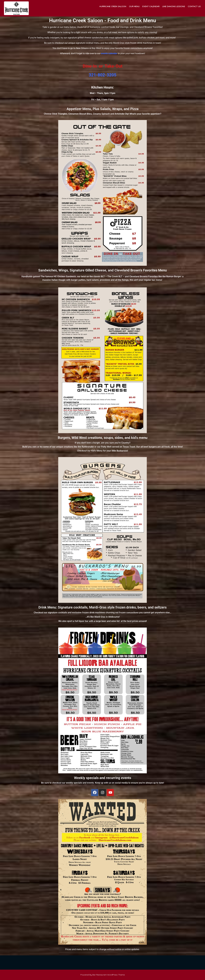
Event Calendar (151, 7)
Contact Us (194, 7)
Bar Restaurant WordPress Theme (109, 975)
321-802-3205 (102, 75)
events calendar (109, 53)
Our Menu (134, 7)
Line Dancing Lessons (174, 7)
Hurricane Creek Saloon (113, 7)
